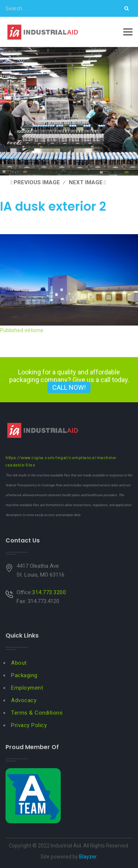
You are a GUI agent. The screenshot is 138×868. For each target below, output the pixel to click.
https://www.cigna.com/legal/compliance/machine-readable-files (61, 462)
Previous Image (37, 182)
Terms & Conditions (37, 713)
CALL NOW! (69, 387)
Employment (27, 688)
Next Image (86, 182)
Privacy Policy (29, 725)
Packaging (24, 675)
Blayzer (88, 857)
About (19, 663)
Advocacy (24, 700)
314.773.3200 (49, 592)
